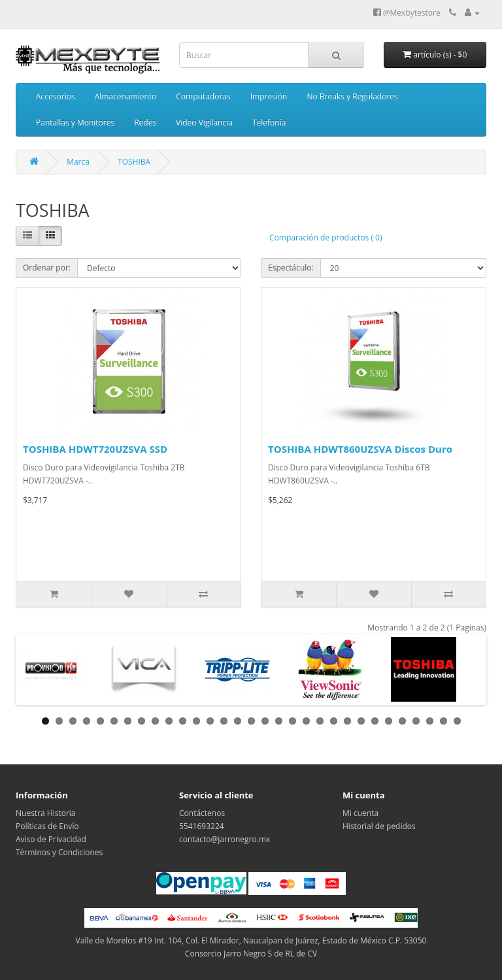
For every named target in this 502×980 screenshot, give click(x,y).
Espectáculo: (291, 268)
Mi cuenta (360, 813)
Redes (145, 122)
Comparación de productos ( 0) (326, 237)
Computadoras (203, 96)
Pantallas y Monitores (75, 122)
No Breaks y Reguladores (352, 96)
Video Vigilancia (204, 122)
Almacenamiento (126, 96)
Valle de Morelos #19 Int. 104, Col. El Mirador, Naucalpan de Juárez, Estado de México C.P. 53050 (251, 940)
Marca (78, 162)
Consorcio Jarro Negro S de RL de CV (251, 954)
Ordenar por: (47, 268)
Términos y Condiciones (59, 852)
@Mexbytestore (407, 13)
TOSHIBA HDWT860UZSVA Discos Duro (360, 449)
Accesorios (56, 96)
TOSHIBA (134, 162)
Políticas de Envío (47, 826)
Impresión (269, 96)
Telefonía (269, 122)
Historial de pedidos (379, 826)
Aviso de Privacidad (51, 839)
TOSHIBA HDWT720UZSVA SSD (95, 449)
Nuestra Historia (46, 813)
